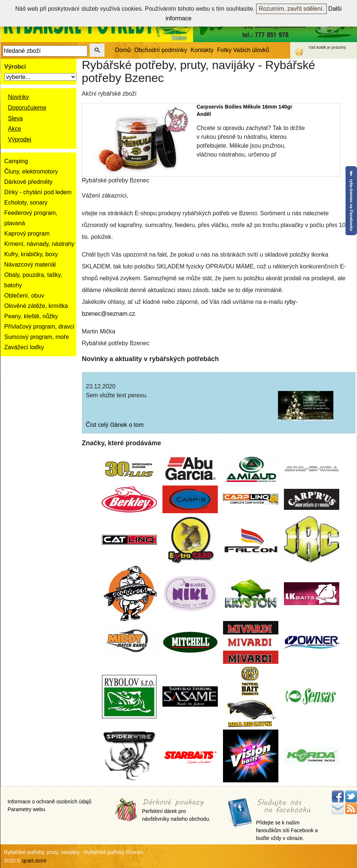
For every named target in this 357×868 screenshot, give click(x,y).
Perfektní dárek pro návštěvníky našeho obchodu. (176, 810)
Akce (15, 129)
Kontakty (202, 50)
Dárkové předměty (29, 182)
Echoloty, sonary (26, 203)
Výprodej (20, 139)
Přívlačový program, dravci (39, 327)
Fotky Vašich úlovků (243, 50)
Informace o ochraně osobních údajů (50, 802)
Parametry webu (27, 809)
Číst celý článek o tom (115, 425)
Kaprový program (27, 234)
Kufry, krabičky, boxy (31, 254)
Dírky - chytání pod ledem (38, 192)
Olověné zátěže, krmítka (36, 306)
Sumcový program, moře (37, 337)
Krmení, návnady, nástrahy (40, 244)
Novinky (19, 97)
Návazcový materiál (30, 265)
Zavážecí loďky (24, 347)
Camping (16, 161)
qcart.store (34, 861)
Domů (123, 50)
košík (322, 47)
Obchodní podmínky (161, 50)
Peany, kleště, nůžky (31, 316)
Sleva (16, 118)
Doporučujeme (27, 108)
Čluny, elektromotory (31, 171)
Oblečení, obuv (24, 296)
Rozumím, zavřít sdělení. (291, 9)
